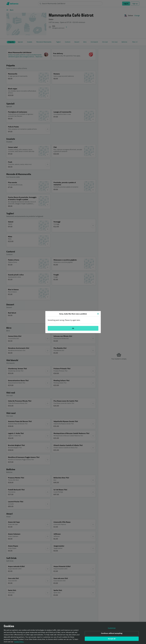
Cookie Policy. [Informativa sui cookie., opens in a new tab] (19, 642)
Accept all (112, 639)
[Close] (98, 314)
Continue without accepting (112, 634)
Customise (112, 629)
